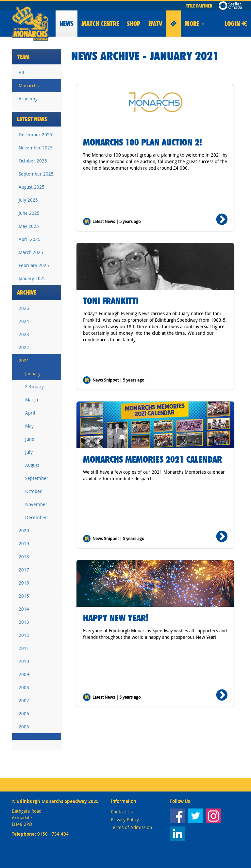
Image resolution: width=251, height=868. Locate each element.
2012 (24, 635)
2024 (24, 321)
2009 (24, 674)
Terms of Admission (131, 827)
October (33, 491)
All (21, 72)
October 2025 (33, 161)
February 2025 (34, 265)
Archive (27, 292)
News (67, 24)
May (29, 426)
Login (236, 24)
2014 (24, 609)
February (34, 387)
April (30, 413)
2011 (24, 648)
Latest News (32, 119)
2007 (24, 700)
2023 (24, 334)
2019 (24, 544)
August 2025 (32, 187)
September (37, 478)
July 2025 (28, 200)
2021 (24, 360)
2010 (24, 661)
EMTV (155, 24)
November (36, 504)
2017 (24, 570)
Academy (28, 99)
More (194, 24)
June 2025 (29, 213)
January (33, 374)
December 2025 (35, 135)
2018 (24, 557)
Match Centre (100, 24)
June (30, 439)
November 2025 (36, 148)
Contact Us (122, 812)
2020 (24, 530)
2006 (24, 714)
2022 (24, 347)
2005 (24, 727)
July (29, 452)
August (32, 465)
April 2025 (30, 239)
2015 (24, 596)
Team (23, 57)
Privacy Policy (125, 819)
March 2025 (31, 252)
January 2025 (32, 278)
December (36, 517)
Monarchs (29, 85)
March (32, 400)
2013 (24, 622)
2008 (24, 687)
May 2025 (29, 226)
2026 (24, 308)
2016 (24, 583)
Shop (134, 24)
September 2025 (36, 174)
